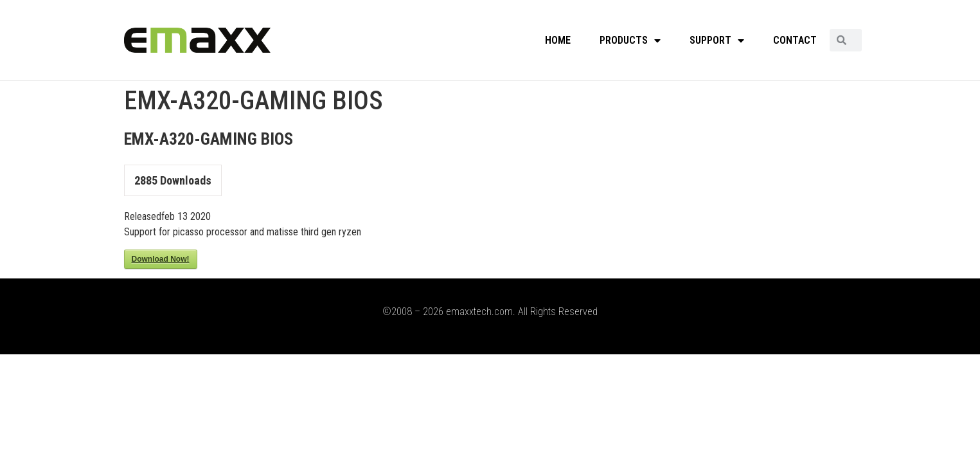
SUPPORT (717, 41)
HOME (558, 40)
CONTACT (795, 40)
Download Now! (161, 259)
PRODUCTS (630, 41)
